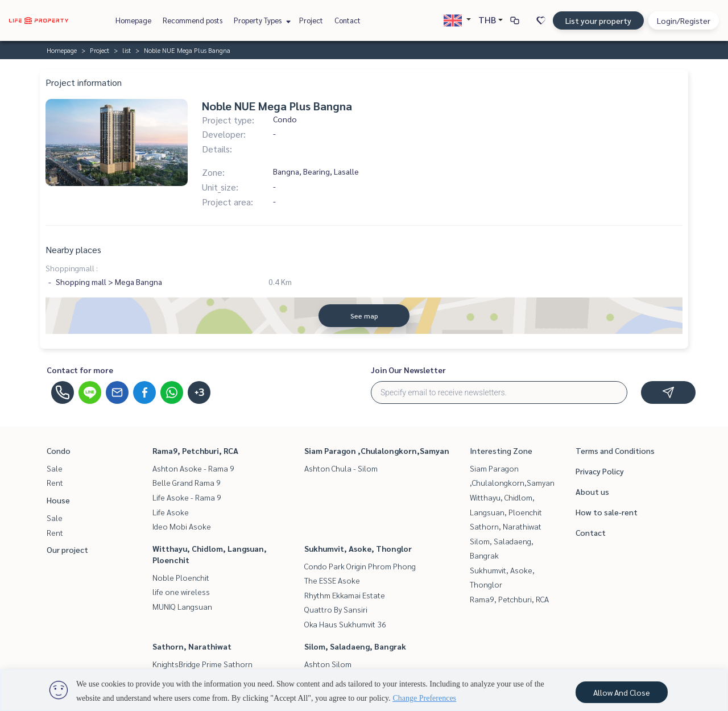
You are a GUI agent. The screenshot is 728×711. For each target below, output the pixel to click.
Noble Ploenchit (181, 577)
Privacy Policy (600, 471)
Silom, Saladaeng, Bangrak (355, 646)
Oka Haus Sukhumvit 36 (345, 624)
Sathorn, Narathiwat (192, 646)
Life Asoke (171, 512)
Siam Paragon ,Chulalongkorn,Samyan (377, 450)
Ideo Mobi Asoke (182, 526)
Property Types (261, 20)
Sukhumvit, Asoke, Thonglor (358, 548)
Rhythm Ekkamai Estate (345, 595)
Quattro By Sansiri (336, 609)
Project (311, 20)
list (127, 50)
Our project (67, 549)
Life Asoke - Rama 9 (187, 497)
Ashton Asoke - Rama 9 (193, 468)
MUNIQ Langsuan (182, 606)
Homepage (133, 20)
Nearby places (73, 249)
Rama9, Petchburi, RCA (195, 450)
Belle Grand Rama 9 (187, 482)
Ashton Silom (328, 664)
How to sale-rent (607, 512)
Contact (348, 20)
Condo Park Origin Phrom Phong (360, 566)
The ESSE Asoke (332, 580)
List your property (598, 20)
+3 (199, 392)
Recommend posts (193, 20)
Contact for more (80, 370)
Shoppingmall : (72, 268)
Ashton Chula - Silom (341, 468)
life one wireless (181, 592)
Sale (55, 468)
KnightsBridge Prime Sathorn (202, 664)
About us (592, 491)
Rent (55, 482)
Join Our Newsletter (408, 370)
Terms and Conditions (615, 450)
